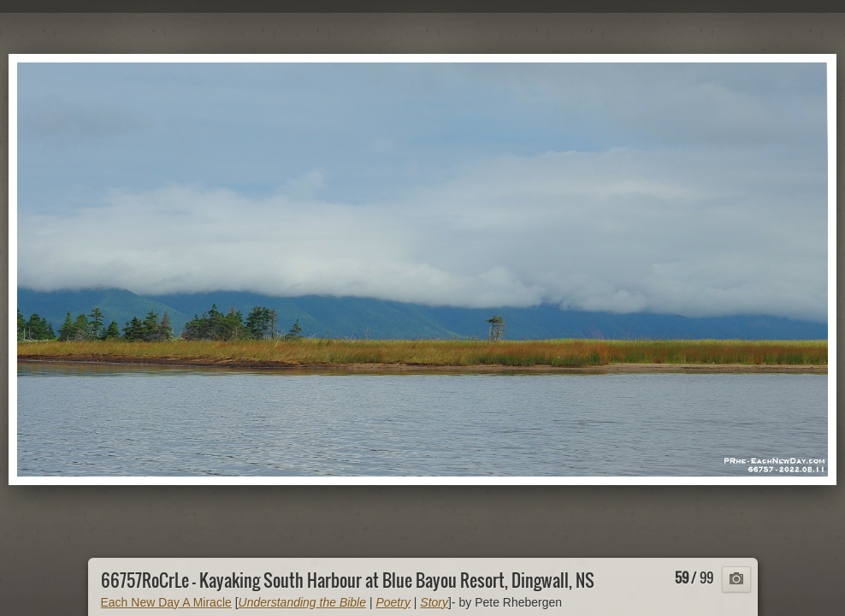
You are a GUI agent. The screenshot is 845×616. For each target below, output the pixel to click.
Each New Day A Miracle (166, 602)
